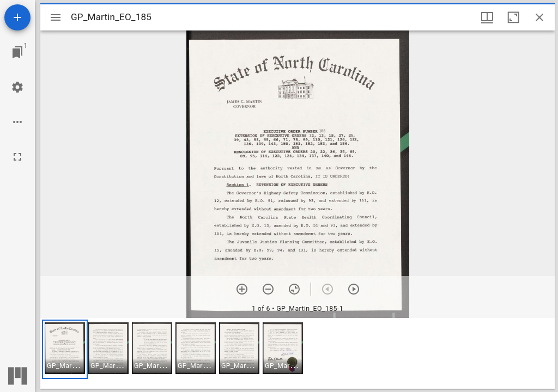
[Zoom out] (268, 289)
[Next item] (354, 289)
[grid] (298, 353)
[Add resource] (17, 17)
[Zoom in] (242, 289)
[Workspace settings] (17, 87)
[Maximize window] (513, 17)
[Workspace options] (17, 122)
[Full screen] (17, 157)
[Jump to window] (17, 52)
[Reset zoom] (294, 289)
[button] (65, 349)
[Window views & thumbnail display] (487, 17)
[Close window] (539, 17)
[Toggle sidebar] (56, 17)
